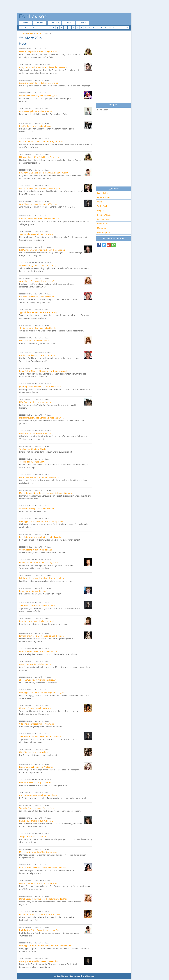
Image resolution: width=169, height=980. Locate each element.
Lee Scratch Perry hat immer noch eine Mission (40, 477)
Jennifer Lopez (104, 219)
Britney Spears (104, 232)
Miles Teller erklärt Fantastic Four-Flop (36, 433)
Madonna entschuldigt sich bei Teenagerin (38, 96)
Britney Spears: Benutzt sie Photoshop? (37, 767)
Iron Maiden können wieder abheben (36, 126)
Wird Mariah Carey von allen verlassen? (37, 281)
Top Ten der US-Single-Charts (32, 462)
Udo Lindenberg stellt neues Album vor (37, 724)
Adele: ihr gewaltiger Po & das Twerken (37, 509)
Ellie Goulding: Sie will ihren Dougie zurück (38, 52)
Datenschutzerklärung (78, 976)
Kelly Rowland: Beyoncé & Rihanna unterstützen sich (43, 868)
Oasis (100, 202)
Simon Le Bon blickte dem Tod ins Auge (37, 808)
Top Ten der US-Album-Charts (33, 449)
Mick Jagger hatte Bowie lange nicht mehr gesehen (42, 521)
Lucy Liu (101, 210)
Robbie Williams (104, 215)
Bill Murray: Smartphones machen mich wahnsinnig (42, 250)
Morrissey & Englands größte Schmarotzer (38, 852)
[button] (99, 245)
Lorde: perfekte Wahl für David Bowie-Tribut (39, 961)
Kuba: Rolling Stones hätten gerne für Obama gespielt (43, 371)
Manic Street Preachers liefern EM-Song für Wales (41, 142)
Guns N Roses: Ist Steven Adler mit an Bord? (39, 219)
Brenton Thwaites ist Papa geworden (36, 783)
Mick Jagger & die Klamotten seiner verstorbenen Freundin (45, 946)
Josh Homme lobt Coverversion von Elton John (40, 188)
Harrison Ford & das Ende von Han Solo (37, 355)
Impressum (91, 976)
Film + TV (54, 23)
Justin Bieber (103, 193)
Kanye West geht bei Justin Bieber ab (35, 111)
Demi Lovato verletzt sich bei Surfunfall (37, 621)
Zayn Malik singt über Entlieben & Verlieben (39, 204)
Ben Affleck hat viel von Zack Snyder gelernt (39, 563)
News (26, 23)
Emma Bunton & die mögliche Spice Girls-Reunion (41, 636)
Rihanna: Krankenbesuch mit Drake (35, 708)
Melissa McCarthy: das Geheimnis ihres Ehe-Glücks (42, 418)
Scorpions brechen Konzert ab (33, 836)
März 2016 (39, 33)
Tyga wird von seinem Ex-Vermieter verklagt (39, 312)
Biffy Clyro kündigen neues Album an (36, 402)
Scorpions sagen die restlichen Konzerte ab (39, 83)
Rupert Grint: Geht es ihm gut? (33, 591)
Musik (40, 23)
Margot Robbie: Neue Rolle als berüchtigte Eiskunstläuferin (45, 493)
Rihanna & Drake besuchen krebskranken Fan (40, 914)
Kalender (31, 33)
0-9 (127, 28)
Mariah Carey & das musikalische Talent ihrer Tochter (43, 899)
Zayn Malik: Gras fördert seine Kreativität (37, 606)
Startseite (23, 33)
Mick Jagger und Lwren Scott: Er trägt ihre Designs (41, 693)
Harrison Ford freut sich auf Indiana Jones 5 (39, 297)
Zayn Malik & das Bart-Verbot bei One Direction (40, 737)
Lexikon (33, 17)
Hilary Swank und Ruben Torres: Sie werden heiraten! (43, 67)
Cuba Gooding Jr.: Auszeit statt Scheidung (38, 265)
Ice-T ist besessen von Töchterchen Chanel (38, 795)
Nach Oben (57, 976)
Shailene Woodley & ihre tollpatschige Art (38, 680)
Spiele (83, 23)
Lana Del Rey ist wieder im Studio (34, 341)
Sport (68, 23)
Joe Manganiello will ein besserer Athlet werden (40, 387)
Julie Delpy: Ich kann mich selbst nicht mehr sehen (41, 578)
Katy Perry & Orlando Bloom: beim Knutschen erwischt (44, 173)
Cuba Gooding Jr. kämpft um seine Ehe (36, 550)
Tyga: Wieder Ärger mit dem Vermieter (36, 234)
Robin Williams (104, 197)
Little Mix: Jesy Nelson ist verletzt (34, 752)
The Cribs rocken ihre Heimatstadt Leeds (37, 328)
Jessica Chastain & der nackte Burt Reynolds (39, 883)
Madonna (101, 228)
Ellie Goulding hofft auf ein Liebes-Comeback (39, 157)
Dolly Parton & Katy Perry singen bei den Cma (40, 930)
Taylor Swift (102, 206)
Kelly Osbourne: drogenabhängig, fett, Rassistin (40, 537)
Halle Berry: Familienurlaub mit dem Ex (37, 821)
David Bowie (103, 224)
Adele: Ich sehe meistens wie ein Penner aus (39, 651)
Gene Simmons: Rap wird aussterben (36, 664)
